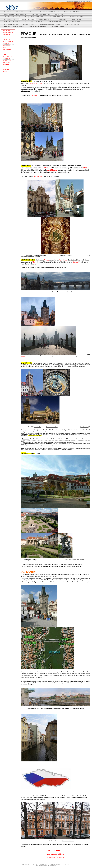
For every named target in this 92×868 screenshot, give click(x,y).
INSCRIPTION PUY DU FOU (8, 33)
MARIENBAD (6, 52)
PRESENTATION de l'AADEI (72, 12)
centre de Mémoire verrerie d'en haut (50, 24)
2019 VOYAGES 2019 (37, 17)
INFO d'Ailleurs (76, 19)
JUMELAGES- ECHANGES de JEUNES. (15, 14)
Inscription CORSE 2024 (73, 22)
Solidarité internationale (45, 19)
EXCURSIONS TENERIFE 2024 (38, 27)
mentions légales (43, 864)
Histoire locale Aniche (29, 24)
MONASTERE (6, 63)
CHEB (4, 48)
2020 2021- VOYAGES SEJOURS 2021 (15, 17)
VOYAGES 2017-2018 (77, 17)
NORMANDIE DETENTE (54, 22)
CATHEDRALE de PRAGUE (7, 57)
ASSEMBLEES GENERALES (12, 22)
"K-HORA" (5, 67)
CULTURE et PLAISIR (58, 27)
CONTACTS (67, 864)
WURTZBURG (6, 46)
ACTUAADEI (8, 12)
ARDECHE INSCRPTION (72, 24)
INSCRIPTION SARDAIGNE (6, 39)
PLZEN (5, 54)
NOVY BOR (6, 65)
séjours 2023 (32, 12)
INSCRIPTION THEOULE (6, 31)
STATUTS (34, 864)
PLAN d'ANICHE (26, 864)
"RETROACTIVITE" (62, 19)
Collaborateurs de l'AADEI (56, 864)
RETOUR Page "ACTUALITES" (56, 857)
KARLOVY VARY (7, 50)
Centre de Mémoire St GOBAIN (34, 22)
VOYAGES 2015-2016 (28, 19)
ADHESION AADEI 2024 (11, 24)
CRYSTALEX (6, 69)
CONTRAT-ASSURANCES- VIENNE (7, 37)
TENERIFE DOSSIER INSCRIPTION (14, 27)
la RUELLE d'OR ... (8, 61)
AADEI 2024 (20, 12)
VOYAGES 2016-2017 (10, 19)
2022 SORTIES (59, 14)
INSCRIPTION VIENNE (6, 35)
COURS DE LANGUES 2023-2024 (50, 12)
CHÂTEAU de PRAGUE (6, 59)
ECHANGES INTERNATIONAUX (41, 14)
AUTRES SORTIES (8, 41)
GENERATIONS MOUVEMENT (57, 17)
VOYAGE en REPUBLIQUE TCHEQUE (6, 44)
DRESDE (5, 71)
